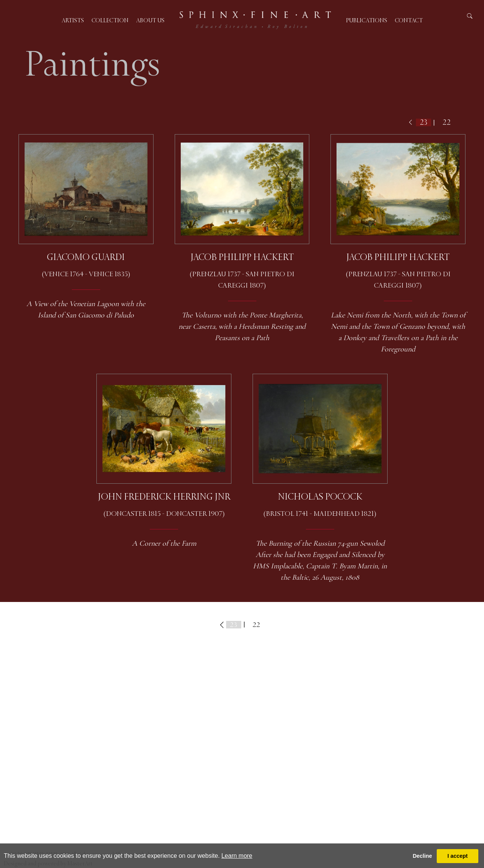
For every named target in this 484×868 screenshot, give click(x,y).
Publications (367, 20)
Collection (110, 20)
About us (150, 20)
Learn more (237, 856)
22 (447, 122)
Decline (422, 856)
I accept (458, 856)
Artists (73, 20)
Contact (409, 20)
